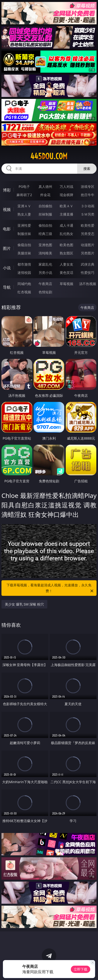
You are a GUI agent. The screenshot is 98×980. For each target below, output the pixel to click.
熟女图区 (66, 253)
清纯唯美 (45, 253)
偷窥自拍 (24, 245)
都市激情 (24, 264)
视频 (7, 209)
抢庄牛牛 (88, 195)
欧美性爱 (88, 225)
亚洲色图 (45, 245)
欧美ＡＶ (66, 206)
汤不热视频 (88, 284)
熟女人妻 (24, 214)
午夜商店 (45, 284)
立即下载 (81, 969)
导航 (7, 287)
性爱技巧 (88, 273)
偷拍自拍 (45, 225)
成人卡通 (66, 225)
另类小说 (45, 273)
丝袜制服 (45, 214)
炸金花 (45, 195)
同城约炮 (24, 284)
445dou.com (49, 156)
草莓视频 (66, 284)
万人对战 (66, 186)
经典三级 (45, 234)
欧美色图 (66, 245)
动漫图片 (88, 245)
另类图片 (88, 253)
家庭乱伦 (45, 264)
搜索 (87, 169)
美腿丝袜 (24, 253)
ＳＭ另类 (88, 214)
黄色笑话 (66, 273)
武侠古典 (88, 264)
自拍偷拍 (45, 206)
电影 (7, 229)
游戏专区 (88, 186)
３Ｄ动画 (88, 206)
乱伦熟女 (66, 234)
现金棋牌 (66, 195)
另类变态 (88, 234)
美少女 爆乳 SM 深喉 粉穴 (24, 604)
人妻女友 (66, 264)
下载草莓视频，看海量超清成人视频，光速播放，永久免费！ (50, 588)
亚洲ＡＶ (24, 206)
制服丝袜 (24, 234)
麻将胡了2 (24, 195)
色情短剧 (45, 292)
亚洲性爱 (24, 225)
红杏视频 (24, 292)
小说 (7, 268)
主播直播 (66, 214)
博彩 (7, 190)
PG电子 (24, 186)
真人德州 (45, 186)
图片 (7, 248)
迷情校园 (24, 273)
